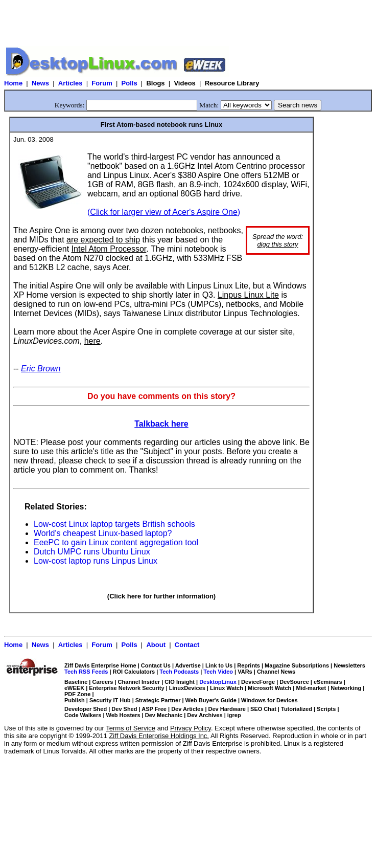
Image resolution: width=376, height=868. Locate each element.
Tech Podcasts (179, 672)
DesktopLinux (218, 682)
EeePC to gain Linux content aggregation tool (116, 542)
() (164, 212)
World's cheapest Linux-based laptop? (103, 533)
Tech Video (218, 672)
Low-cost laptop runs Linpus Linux (96, 561)
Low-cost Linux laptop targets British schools (114, 524)
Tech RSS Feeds (86, 672)
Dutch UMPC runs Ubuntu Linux (92, 552)
